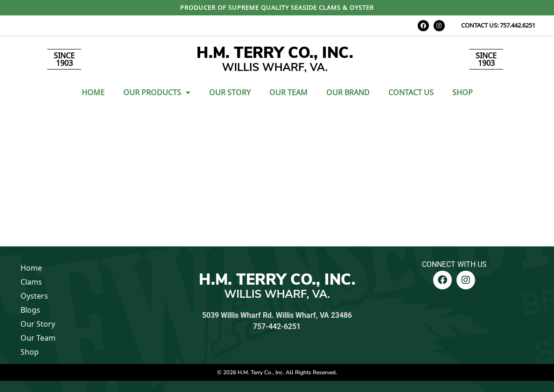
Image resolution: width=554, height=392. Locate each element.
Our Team (288, 92)
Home (93, 92)
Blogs (30, 310)
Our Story (230, 92)
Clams (31, 282)
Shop (463, 92)
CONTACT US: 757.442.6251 (498, 25)
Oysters (34, 296)
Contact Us (411, 92)
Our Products (157, 92)
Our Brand (348, 92)
